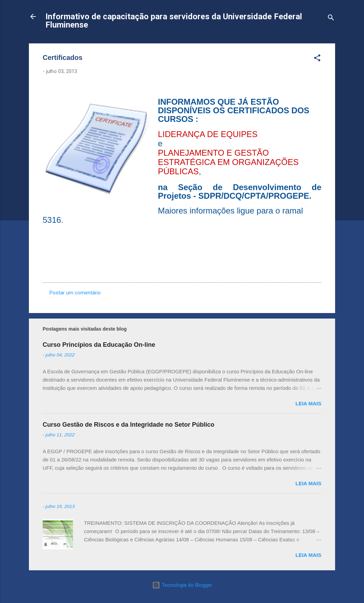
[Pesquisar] (331, 19)
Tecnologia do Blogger (182, 585)
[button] (317, 59)
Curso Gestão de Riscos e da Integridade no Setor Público (129, 425)
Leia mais (308, 403)
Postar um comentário (75, 293)
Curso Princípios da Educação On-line (99, 345)
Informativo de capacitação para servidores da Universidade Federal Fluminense (174, 21)
